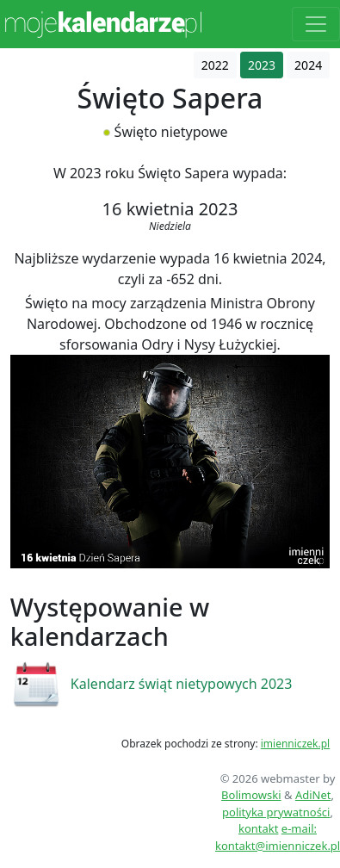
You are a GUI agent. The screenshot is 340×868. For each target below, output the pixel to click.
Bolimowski (251, 795)
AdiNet (313, 795)
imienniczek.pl (295, 744)
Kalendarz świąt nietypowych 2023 (182, 684)
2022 (215, 65)
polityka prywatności (276, 812)
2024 (308, 65)
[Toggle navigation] (316, 24)
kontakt (258, 828)
